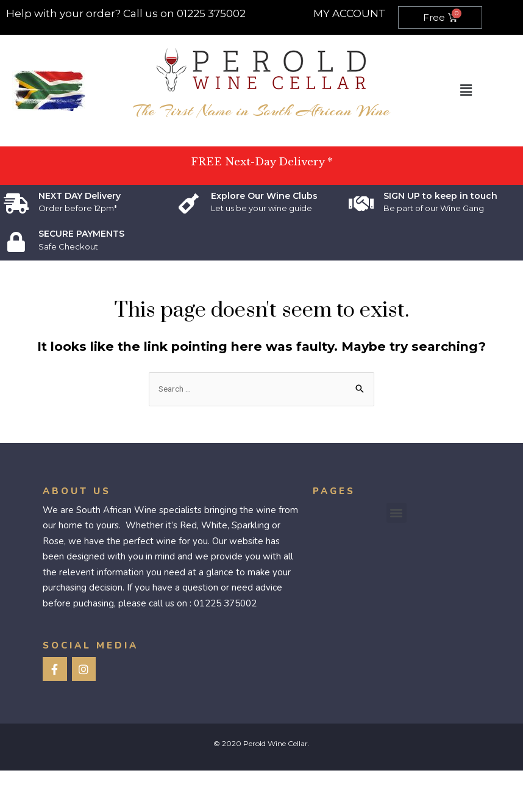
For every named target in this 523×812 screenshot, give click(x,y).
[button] (397, 513)
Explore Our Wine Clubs (264, 196)
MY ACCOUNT (350, 13)
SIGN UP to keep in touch (440, 196)
